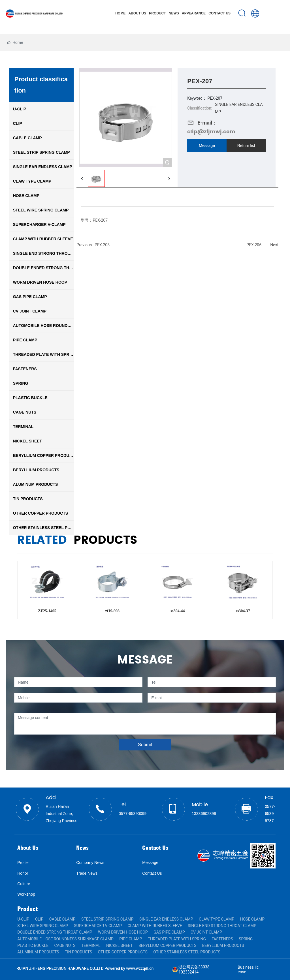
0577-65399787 (270, 814)
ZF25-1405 (47, 611)
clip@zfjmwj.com (211, 132)
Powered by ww (118, 968)
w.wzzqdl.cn (143, 968)
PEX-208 (102, 245)
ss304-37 (243, 611)
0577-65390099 (133, 814)
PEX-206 (254, 245)
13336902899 (204, 814)
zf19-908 (113, 611)
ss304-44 (178, 611)
